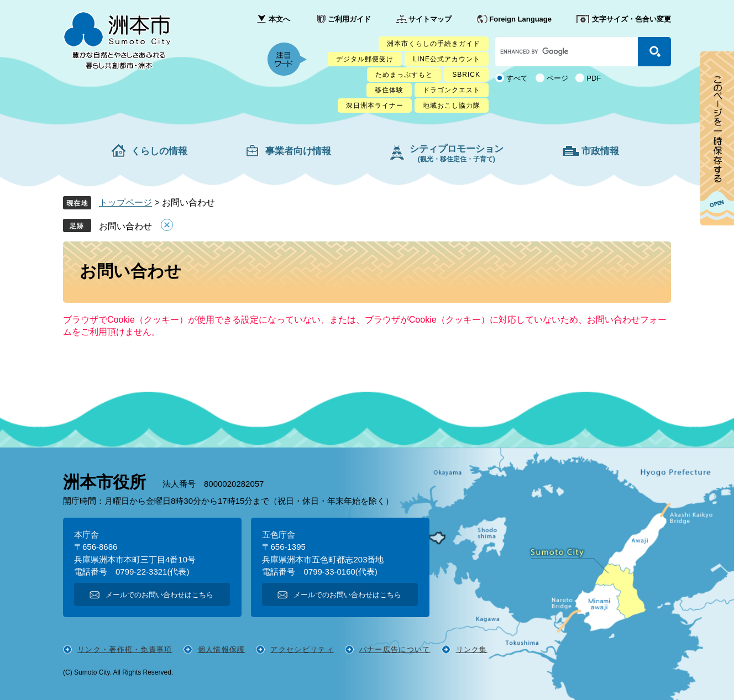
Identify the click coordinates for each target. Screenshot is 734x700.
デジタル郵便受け (365, 59)
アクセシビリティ (302, 649)
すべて (517, 78)
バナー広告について (395, 649)
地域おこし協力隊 (452, 106)
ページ (557, 78)
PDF (594, 78)
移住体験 (389, 90)
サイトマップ (430, 19)
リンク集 (472, 649)
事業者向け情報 (298, 151)
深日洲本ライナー (375, 106)
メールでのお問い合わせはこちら (159, 595)
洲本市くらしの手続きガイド (434, 44)
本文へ (279, 19)
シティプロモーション (457, 153)
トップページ (125, 202)
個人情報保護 (222, 649)
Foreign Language (520, 19)
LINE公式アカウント (447, 59)
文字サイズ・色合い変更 (631, 19)
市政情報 (600, 151)
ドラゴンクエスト (452, 90)
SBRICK (466, 75)
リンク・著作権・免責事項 (125, 649)
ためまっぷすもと (404, 75)
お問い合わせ (125, 226)
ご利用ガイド (349, 19)
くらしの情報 (159, 151)
